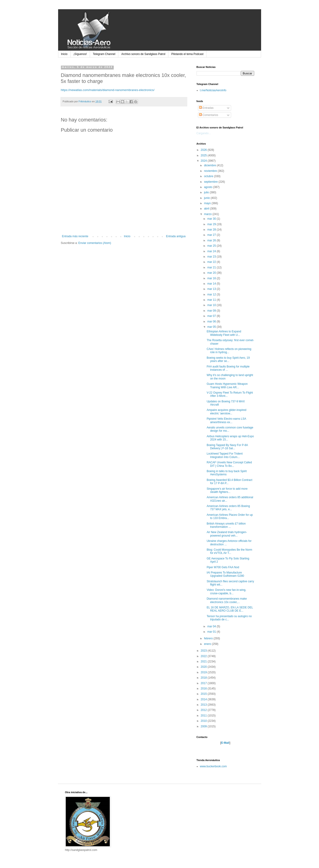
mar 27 (212, 235)
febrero (209, 638)
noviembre (211, 171)
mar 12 (212, 294)
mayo (208, 203)
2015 (204, 694)
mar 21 (212, 267)
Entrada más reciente (75, 236)
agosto (208, 187)
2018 (204, 678)
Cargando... (204, 133)
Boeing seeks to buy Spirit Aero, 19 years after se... (228, 359)
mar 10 (212, 305)
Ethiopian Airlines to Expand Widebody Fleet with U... (224, 333)
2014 (204, 699)
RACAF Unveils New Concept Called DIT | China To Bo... (229, 464)
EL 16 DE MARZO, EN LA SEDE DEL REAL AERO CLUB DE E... (230, 609)
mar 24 (212, 251)
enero (208, 644)
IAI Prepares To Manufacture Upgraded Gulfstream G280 (225, 574)
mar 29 (212, 224)
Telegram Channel (104, 54)
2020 (204, 667)
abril (207, 209)
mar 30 (212, 219)
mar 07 (212, 316)
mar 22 (212, 262)
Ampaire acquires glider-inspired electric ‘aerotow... (227, 412)
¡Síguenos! (80, 54)
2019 (204, 672)
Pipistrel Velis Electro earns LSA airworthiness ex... (226, 420)
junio (207, 198)
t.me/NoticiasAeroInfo (213, 90)
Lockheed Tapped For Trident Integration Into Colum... (225, 455)
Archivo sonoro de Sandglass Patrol (143, 54)
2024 (204, 161)
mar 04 (212, 626)
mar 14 (212, 284)
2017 (204, 683)
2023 (204, 651)
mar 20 (212, 273)
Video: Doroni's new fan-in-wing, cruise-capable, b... (227, 592)
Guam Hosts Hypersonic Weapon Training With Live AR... (227, 385)
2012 (204, 710)
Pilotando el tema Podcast (187, 54)
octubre (209, 176)
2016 (204, 689)
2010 (204, 721)
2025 (204, 155)
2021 (204, 662)
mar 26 (212, 240)
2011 (204, 716)
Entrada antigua (176, 236)
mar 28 (212, 230)
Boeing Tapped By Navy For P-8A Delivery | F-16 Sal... (227, 447)
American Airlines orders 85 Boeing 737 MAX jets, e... (228, 508)
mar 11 (212, 300)
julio (207, 192)
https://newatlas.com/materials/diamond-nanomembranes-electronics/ (108, 90)
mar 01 (212, 632)
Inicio (64, 54)
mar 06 (212, 322)
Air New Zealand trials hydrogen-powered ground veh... (227, 534)
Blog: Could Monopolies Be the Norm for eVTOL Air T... (229, 551)
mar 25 (212, 246)
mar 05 (212, 327)
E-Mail (225, 743)
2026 (204, 150)
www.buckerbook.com (213, 766)
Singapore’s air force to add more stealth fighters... (227, 490)
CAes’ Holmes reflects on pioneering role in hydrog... (229, 351)
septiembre (211, 182)
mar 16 (212, 278)
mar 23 (212, 257)
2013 (204, 705)
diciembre (210, 165)
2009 (204, 726)
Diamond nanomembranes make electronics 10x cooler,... (227, 600)
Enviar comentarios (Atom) (95, 243)
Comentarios (209, 115)
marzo (208, 214)
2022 (204, 656)
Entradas (206, 108)
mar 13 (212, 289)
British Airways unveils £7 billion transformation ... (226, 525)
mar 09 (212, 311)
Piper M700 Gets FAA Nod (223, 567)
